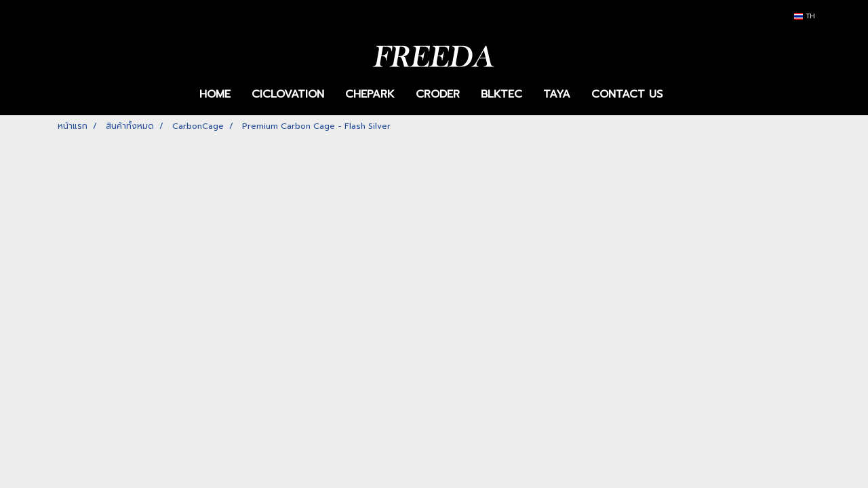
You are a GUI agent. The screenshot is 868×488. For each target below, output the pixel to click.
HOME (215, 94)
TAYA (557, 94)
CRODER (438, 94)
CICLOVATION (288, 94)
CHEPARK (370, 94)
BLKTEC (501, 94)
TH (805, 16)
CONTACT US (627, 94)
